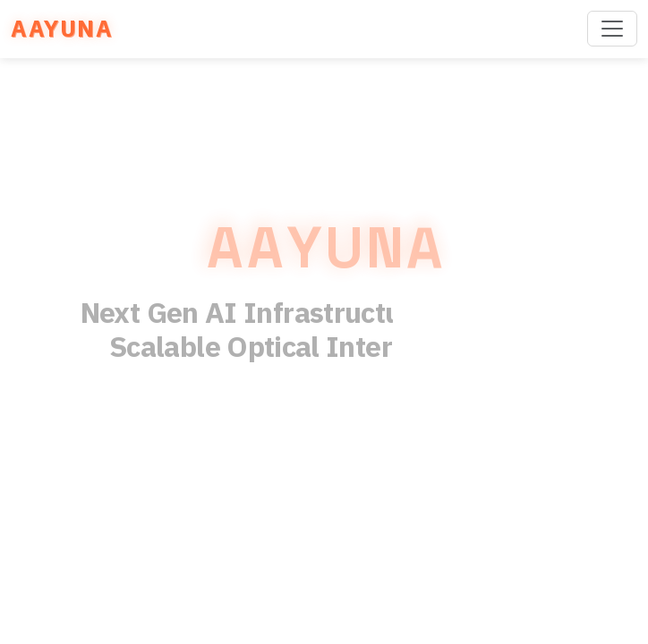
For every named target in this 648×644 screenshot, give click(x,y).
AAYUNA (62, 28)
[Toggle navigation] (612, 29)
